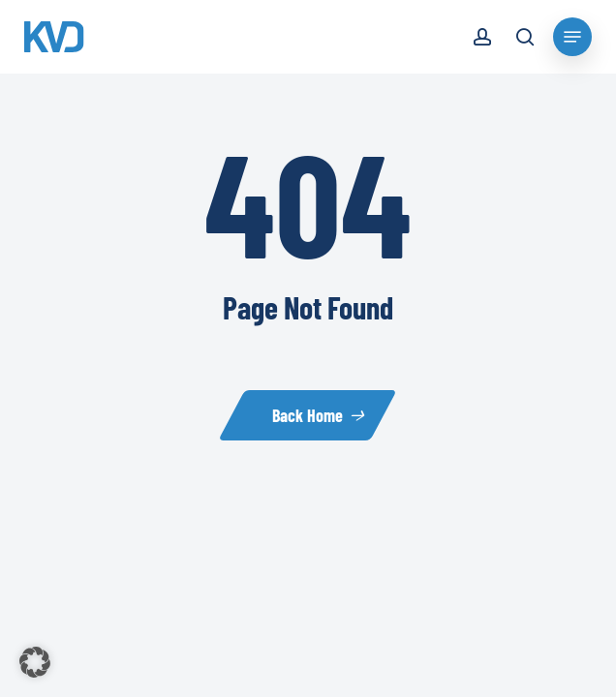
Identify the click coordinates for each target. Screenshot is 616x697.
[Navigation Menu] (572, 37)
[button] (35, 662)
